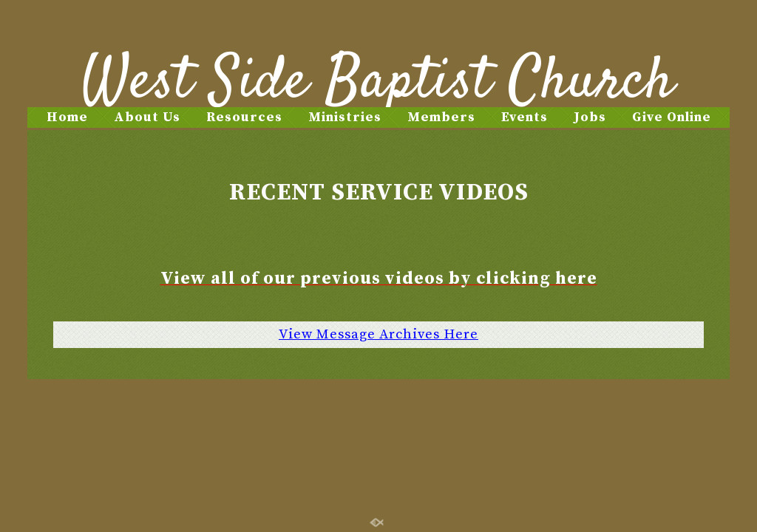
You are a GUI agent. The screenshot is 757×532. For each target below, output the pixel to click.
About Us (147, 117)
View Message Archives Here (378, 334)
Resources (244, 117)
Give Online (672, 117)
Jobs (590, 117)
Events (525, 117)
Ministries (345, 117)
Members (441, 117)
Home (67, 117)
